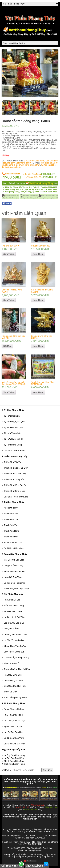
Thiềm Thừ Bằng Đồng (14, 491)
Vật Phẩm (22, 854)
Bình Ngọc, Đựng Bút (14, 652)
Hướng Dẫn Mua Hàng (14, 755)
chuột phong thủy (10, 165)
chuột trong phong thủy (30, 165)
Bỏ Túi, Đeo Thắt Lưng (14, 583)
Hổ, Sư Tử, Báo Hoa (13, 732)
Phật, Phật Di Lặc (12, 600)
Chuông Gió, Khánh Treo (15, 634)
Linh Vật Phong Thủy (21, 163)
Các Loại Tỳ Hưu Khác (14, 451)
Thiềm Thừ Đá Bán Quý (15, 474)
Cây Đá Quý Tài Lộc (13, 681)
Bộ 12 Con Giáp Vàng (34, 161)
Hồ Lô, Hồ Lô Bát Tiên (14, 617)
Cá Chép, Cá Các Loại (14, 721)
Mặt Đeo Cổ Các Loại (14, 560)
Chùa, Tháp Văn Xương (15, 646)
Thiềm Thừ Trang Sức (14, 479)
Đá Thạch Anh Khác (13, 542)
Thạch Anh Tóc (11, 514)
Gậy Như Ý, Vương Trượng (17, 658)
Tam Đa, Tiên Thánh (13, 611)
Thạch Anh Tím (11, 519)
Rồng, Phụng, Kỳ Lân (14, 709)
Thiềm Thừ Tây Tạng (13, 462)
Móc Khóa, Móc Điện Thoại (16, 589)
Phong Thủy (9, 854)
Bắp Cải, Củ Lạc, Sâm (14, 623)
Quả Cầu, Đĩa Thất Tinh (15, 686)
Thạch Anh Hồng (11, 531)
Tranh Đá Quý (10, 692)
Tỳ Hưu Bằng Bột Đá (13, 439)
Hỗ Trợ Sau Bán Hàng (14, 758)
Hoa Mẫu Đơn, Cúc (13, 675)
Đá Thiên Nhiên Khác (14, 548)
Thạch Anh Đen (11, 537)
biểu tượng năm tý (49, 163)
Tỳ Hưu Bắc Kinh (12, 416)
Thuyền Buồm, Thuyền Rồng (17, 669)
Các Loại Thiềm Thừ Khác (16, 497)
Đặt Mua (7, 346)
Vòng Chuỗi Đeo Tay (13, 566)
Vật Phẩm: (6, 770)
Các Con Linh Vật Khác (15, 744)
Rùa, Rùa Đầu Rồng (13, 715)
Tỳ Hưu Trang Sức (12, 433)
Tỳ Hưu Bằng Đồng (13, 445)
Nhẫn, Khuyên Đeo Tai (14, 571)
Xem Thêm (9, 254)
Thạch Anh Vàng (11, 525)
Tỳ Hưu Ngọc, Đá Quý (14, 422)
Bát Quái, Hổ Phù (12, 629)
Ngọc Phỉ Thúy (11, 508)
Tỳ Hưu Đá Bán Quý (13, 427)
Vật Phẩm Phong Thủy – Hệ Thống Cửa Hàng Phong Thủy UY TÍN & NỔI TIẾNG (34, 843)
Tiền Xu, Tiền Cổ (11, 663)
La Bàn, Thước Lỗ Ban (14, 640)
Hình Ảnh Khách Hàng (14, 764)
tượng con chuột (13, 167)
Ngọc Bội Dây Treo (13, 577)
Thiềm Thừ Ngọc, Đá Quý (16, 468)
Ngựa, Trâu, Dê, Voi (13, 726)
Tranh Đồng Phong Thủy (15, 697)
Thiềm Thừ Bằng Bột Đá (15, 485)
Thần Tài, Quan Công (14, 606)
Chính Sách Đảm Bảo (14, 761)
